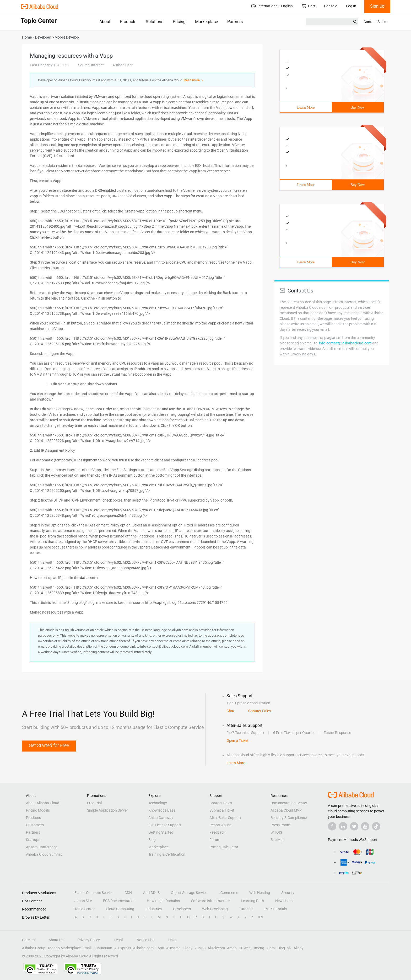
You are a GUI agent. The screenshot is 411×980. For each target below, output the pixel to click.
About (105, 22)
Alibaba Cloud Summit (44, 854)
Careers (28, 940)
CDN (128, 893)
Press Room (280, 825)
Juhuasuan (103, 948)
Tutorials (246, 909)
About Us (56, 940)
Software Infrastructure (210, 901)
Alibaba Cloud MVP (286, 810)
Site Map (278, 840)
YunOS (200, 948)
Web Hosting (260, 893)
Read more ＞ (194, 80)
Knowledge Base (162, 810)
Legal (118, 940)
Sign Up (377, 6)
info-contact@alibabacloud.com (345, 343)
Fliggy (188, 948)
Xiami (271, 948)
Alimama (173, 948)
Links (172, 940)
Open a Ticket (237, 741)
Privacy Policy (89, 940)
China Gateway (161, 818)
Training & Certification (167, 854)
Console (331, 6)
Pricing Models (38, 810)
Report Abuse (220, 825)
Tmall (87, 948)
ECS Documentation (119, 901)
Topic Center (85, 909)
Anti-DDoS (151, 893)
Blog (152, 840)
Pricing (179, 22)
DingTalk (285, 948)
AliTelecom (216, 948)
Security (288, 893)
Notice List (145, 940)
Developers (182, 909)
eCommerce (228, 893)
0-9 (261, 917)
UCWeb (245, 948)
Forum (215, 840)
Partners (235, 22)
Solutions (155, 22)
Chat (230, 711)
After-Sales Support (225, 818)
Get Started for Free (49, 745)
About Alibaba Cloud (43, 803)
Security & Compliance (289, 818)
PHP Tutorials (276, 909)
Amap (232, 948)
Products (128, 22)
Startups (33, 840)
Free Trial (94, 803)
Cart (308, 6)
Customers (35, 825)
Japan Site (83, 901)
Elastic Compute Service (94, 893)
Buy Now (358, 107)
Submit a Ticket (222, 810)
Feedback (217, 832)
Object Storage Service (189, 893)
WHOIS (276, 832)
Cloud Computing (120, 909)
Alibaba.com (143, 948)
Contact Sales (375, 22)
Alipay (299, 948)
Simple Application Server (107, 810)
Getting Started (161, 832)
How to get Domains (163, 901)
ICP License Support (165, 825)
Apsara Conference (42, 847)
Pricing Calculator (224, 847)
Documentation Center (289, 803)
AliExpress (123, 948)
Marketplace (206, 22)
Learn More (306, 107)
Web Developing (215, 909)
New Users (284, 901)
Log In (351, 6)
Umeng (258, 948)
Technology (158, 803)
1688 (160, 948)
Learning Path (252, 901)
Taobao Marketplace (64, 948)
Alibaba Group (34, 948)
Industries (154, 909)
